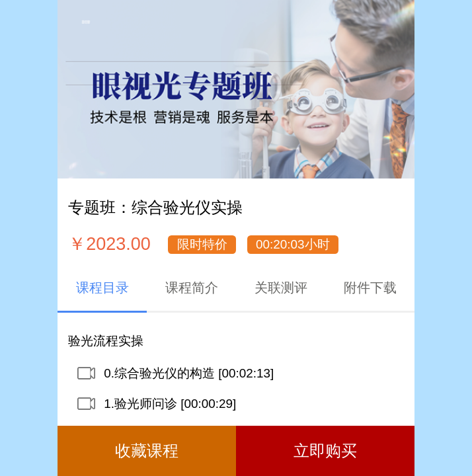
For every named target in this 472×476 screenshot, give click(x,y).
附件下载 (370, 288)
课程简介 (192, 288)
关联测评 (281, 288)
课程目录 (102, 288)
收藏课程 (147, 451)
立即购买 (325, 451)
